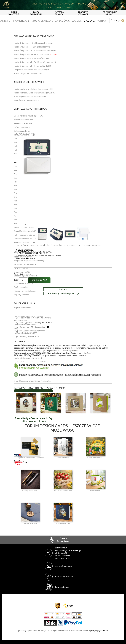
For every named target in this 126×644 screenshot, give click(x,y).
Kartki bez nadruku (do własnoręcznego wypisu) (34, 93)
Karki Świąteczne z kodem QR (27, 100)
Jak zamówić (62, 21)
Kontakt (102, 21)
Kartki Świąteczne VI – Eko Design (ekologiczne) (35, 62)
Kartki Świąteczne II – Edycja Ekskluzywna (32, 47)
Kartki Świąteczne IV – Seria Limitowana (35, 54)
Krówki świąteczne (22, 127)
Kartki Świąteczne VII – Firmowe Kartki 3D (32, 66)
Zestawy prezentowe (23, 123)
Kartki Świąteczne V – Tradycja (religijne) (32, 58)
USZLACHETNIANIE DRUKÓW (109, 13)
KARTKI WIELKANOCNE (36, 13)
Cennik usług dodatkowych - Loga (63, 293)
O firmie (5, 21)
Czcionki (77, 21)
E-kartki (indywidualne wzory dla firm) (30, 96)
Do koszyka (39, 280)
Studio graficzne (42, 21)
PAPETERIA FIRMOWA (59, 13)
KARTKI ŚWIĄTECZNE (14, 13)
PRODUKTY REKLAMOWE (83, 13)
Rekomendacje (21, 21)
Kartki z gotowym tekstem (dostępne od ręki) (33, 89)
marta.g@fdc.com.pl (64, 566)
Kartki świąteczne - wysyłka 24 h (28, 73)
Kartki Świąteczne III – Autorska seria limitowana (35, 51)
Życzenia (89, 21)
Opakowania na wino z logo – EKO (29, 116)
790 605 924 (47, 323)
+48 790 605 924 (65, 577)
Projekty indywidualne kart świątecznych (32, 70)
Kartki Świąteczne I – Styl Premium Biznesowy (34, 43)
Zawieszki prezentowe (24, 120)
